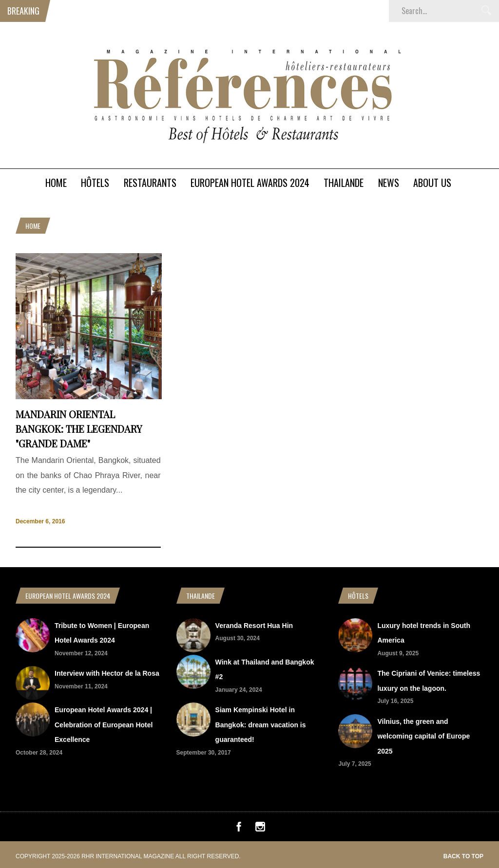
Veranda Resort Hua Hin (254, 626)
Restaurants (150, 183)
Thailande (344, 183)
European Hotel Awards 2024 (250, 183)
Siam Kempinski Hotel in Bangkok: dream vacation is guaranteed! (261, 725)
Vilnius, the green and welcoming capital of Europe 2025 (423, 736)
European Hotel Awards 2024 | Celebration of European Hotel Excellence (104, 725)
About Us (432, 183)
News (389, 183)
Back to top (463, 856)
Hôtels (95, 183)
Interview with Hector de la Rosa (107, 673)
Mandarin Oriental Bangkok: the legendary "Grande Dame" (79, 429)
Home (56, 183)
